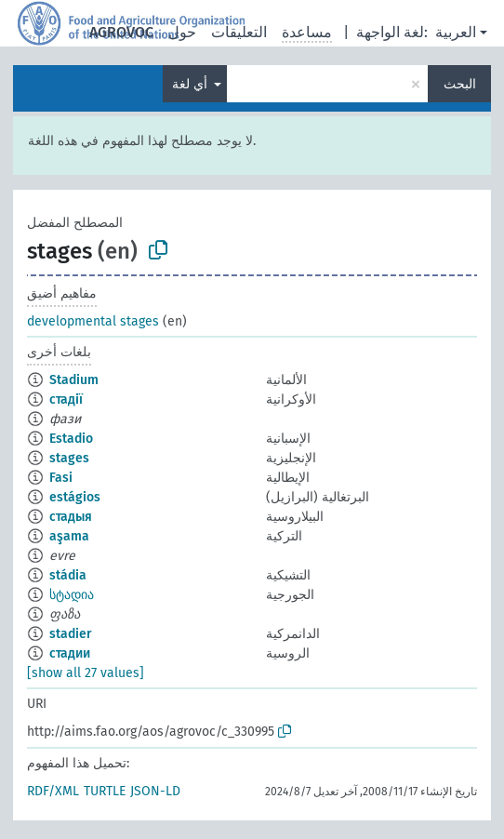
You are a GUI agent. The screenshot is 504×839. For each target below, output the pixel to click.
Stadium (74, 380)
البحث (460, 84)
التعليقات (239, 32)
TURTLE (105, 791)
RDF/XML (53, 791)
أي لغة (192, 84)
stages (69, 458)
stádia (68, 575)
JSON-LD (155, 791)
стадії (66, 400)
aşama (69, 536)
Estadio (71, 439)
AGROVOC (121, 32)
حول (182, 32)
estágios (75, 497)
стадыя (71, 517)
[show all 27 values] (86, 673)
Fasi (61, 478)
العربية (456, 32)
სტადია (72, 595)
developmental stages (93, 321)
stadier (71, 634)
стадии (70, 653)
